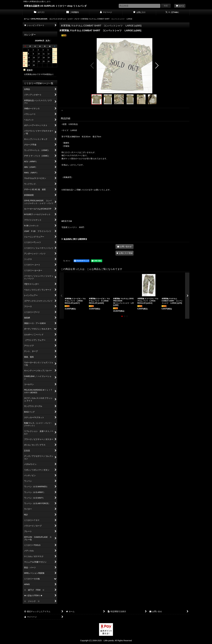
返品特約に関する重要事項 (74, 239)
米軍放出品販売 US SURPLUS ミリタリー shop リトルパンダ (55, 6)
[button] (92, 66)
